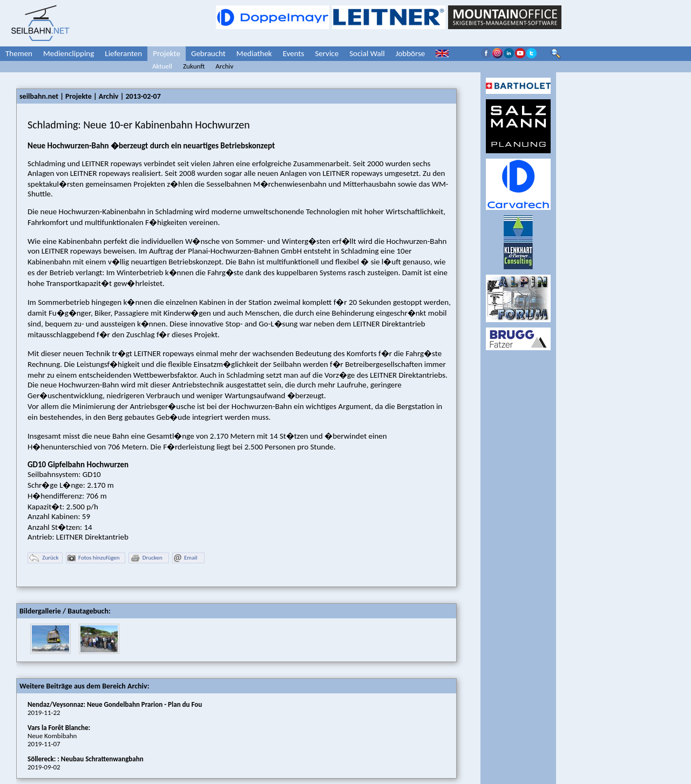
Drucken (146, 558)
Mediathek (254, 53)
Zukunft (194, 66)
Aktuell (162, 66)
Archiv (224, 66)
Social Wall (367, 53)
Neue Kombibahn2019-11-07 (59, 736)
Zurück (44, 558)
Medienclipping (69, 53)
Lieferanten (123, 53)
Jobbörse (411, 53)
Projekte (167, 53)
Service (327, 53)
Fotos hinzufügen (94, 558)
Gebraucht (208, 53)
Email (185, 558)
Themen (19, 53)
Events (294, 53)
